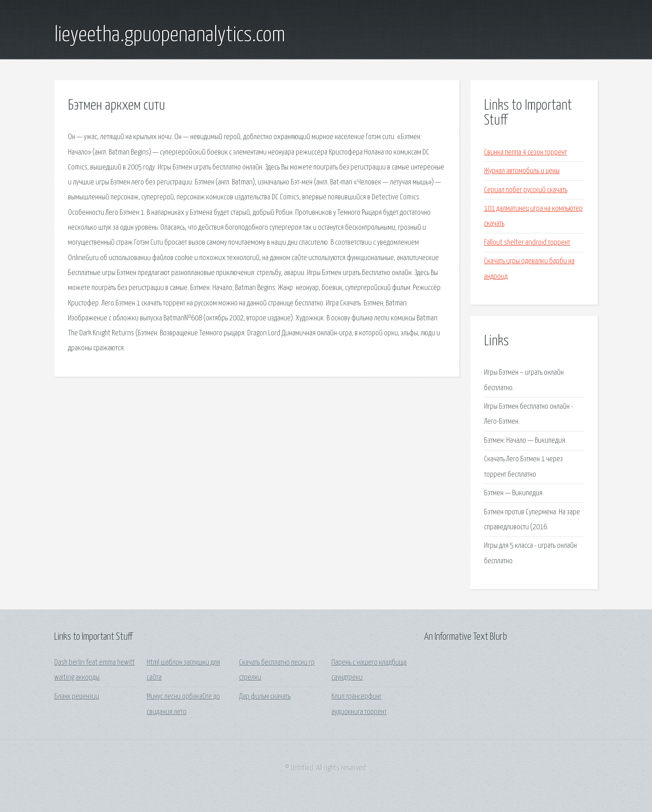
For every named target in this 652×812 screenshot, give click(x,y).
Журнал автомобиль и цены (522, 171)
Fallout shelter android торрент (527, 243)
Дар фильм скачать (265, 697)
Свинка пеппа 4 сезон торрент (525, 152)
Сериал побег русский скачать (526, 190)
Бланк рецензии (77, 697)
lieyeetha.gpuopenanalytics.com (170, 35)
